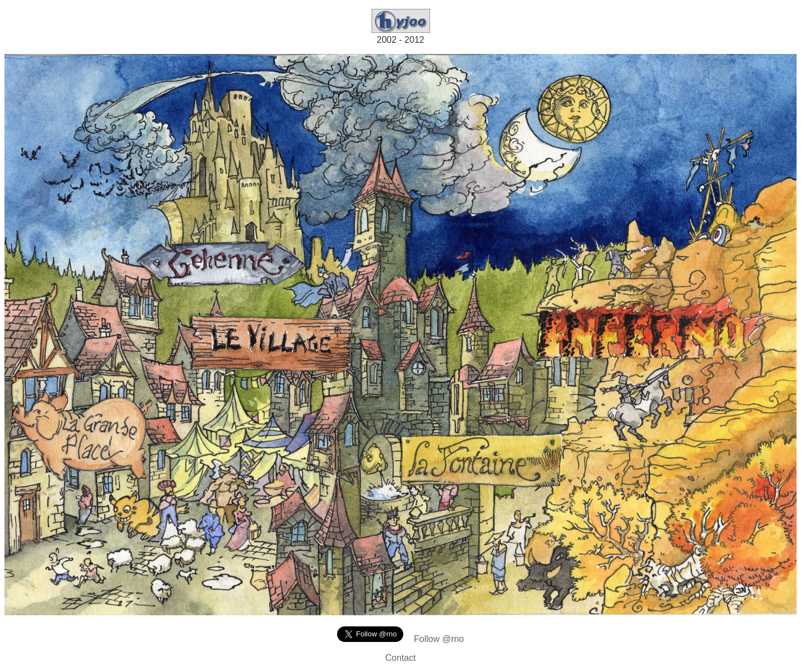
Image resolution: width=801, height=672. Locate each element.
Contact (400, 658)
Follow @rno (439, 639)
